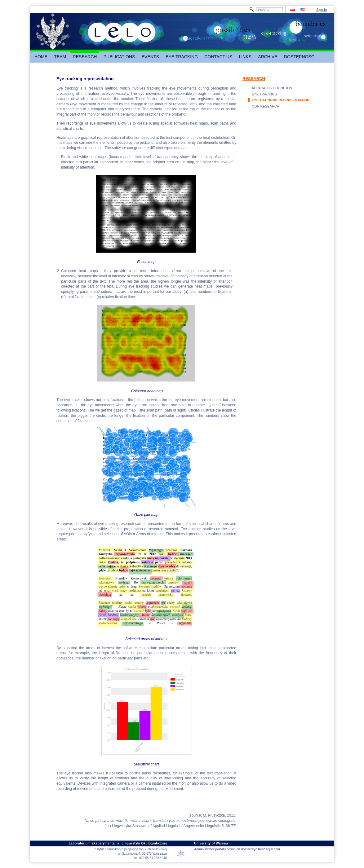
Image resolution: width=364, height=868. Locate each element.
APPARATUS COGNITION (272, 88)
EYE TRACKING (264, 94)
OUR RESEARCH (266, 106)
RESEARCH (254, 79)
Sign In (322, 10)
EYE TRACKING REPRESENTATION (281, 100)
